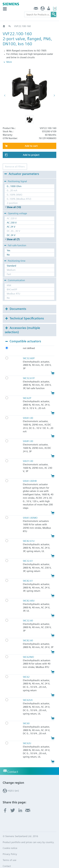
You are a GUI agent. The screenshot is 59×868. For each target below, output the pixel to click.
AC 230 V (12, 217)
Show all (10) (14, 201)
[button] (29, 114)
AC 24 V (11, 221)
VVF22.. (10, 26)
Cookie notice (10, 842)
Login (49, 9)
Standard (11, 260)
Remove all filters (15, 161)
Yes (9, 245)
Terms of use (9, 854)
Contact (36, 9)
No (8, 249)
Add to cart (31, 140)
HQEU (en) (43, 9)
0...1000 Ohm (14, 180)
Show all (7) (13, 233)
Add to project (31, 149)
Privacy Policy (10, 848)
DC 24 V (11, 229)
